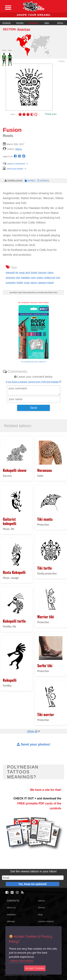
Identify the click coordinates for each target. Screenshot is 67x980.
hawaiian (25, 278)
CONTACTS (13, 901)
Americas (24, 29)
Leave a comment (14, 164)
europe (20, 23)
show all (32, 731)
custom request (46, 921)
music (27, 283)
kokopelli (10, 272)
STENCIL (43, 181)
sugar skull (24, 272)
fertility (20, 283)
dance (34, 283)
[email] (33, 878)
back (61, 61)
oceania (7, 23)
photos (41, 907)
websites (11, 915)
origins (40, 278)
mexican (42, 272)
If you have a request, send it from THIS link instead (33, 382)
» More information (21, 961)
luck (58, 278)
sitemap (11, 921)
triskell (34, 272)
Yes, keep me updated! (33, 884)
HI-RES (30, 181)
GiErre (18, 149)
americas (33, 23)
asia (47, 23)
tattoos (41, 901)
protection (11, 283)
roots (33, 278)
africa (60, 23)
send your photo (13, 169)
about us (11, 907)
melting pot (50, 278)
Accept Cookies (35, 968)
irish (18, 278)
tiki (17, 272)
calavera (42, 283)
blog (40, 915)
